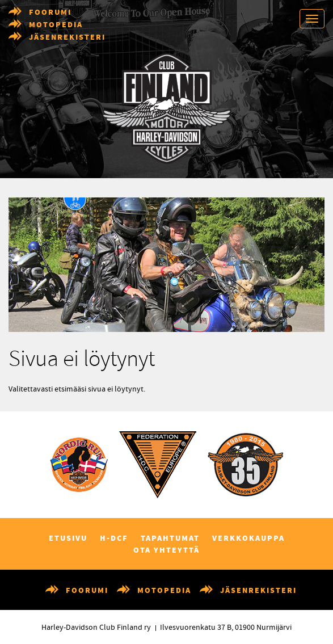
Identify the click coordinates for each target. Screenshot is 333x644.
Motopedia (56, 25)
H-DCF (114, 538)
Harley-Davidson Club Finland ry (96, 628)
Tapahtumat (170, 538)
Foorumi (50, 12)
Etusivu (68, 538)
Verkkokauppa (248, 538)
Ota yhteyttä (166, 550)
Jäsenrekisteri (67, 37)
